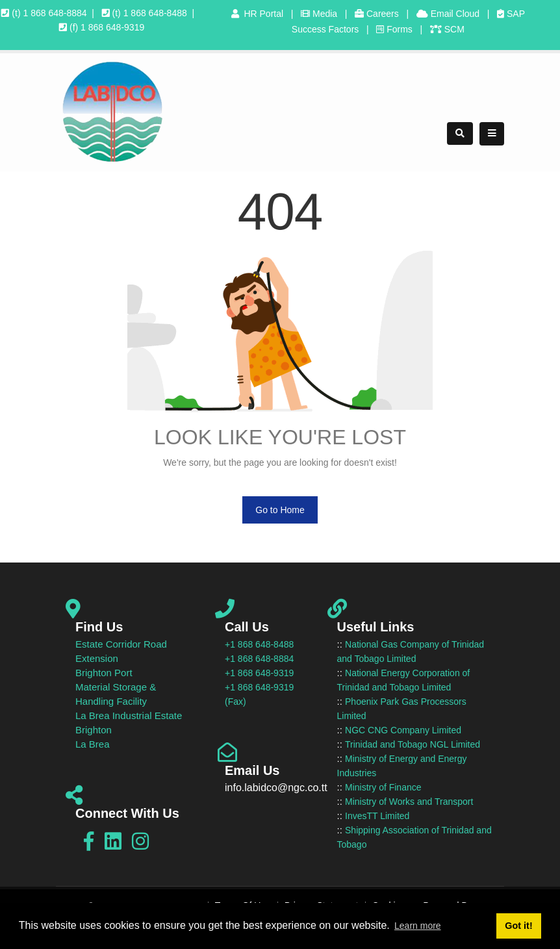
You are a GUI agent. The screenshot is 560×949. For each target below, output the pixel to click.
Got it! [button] (518, 926)
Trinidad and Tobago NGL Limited (413, 744)
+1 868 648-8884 (259, 659)
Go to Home (280, 510)
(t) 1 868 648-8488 (145, 13)
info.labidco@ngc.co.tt (276, 788)
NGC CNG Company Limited (403, 730)
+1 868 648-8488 (259, 644)
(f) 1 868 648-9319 (102, 27)
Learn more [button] (418, 926)
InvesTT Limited (377, 816)
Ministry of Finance (383, 787)
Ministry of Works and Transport (409, 802)
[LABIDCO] (112, 111)
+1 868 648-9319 (259, 673)
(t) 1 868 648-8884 (44, 13)
